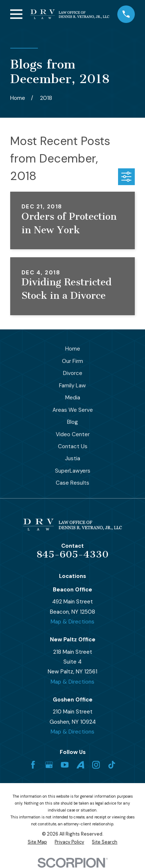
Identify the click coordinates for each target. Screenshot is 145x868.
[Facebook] (33, 765)
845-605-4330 (72, 554)
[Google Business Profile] (49, 765)
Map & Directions (72, 622)
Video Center (73, 434)
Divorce (73, 373)
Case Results (72, 483)
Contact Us (73, 446)
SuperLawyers (73, 471)
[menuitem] (37, 842)
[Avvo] (80, 765)
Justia (72, 458)
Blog (72, 422)
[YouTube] (65, 765)
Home (73, 349)
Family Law (72, 386)
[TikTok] (112, 765)
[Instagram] (96, 765)
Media (73, 398)
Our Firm (72, 361)
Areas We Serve (73, 410)
